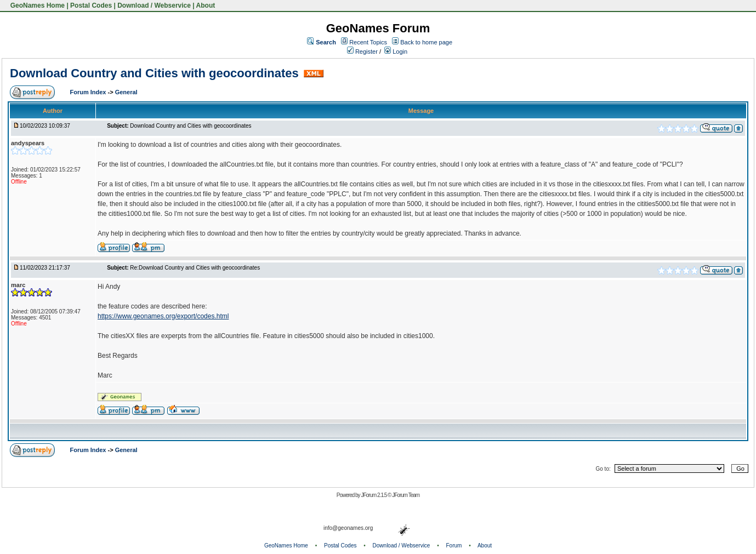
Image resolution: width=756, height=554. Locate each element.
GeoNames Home (36, 5)
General (126, 92)
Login (396, 52)
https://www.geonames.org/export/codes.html (163, 316)
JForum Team (406, 495)
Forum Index (89, 92)
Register (362, 52)
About (206, 5)
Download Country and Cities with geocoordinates (154, 73)
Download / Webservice (154, 5)
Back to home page (426, 42)
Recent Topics (368, 42)
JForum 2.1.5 (374, 495)
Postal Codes (91, 5)
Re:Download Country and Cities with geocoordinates (195, 268)
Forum (454, 546)
